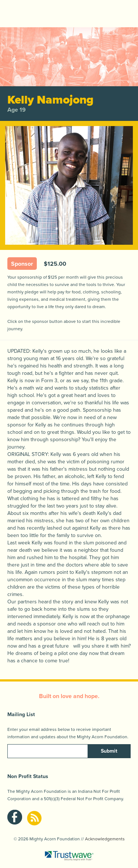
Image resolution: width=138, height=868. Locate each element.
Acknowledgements (105, 839)
